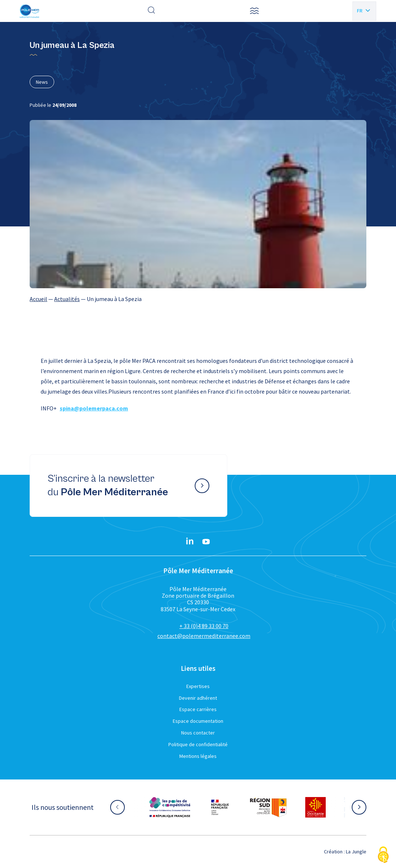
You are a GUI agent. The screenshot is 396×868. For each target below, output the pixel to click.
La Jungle (356, 852)
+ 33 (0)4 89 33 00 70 (204, 626)
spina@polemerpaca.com (94, 408)
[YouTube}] (206, 542)
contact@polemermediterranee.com (204, 636)
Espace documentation (198, 721)
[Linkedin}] (190, 542)
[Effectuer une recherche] (152, 11)
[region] (198, 299)
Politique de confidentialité (198, 744)
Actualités (67, 299)
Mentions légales (198, 756)
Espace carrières (198, 709)
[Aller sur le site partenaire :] (170, 807)
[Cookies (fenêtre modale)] (383, 855)
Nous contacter (198, 733)
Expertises (198, 686)
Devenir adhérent (198, 698)
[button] (254, 11)
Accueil (38, 299)
